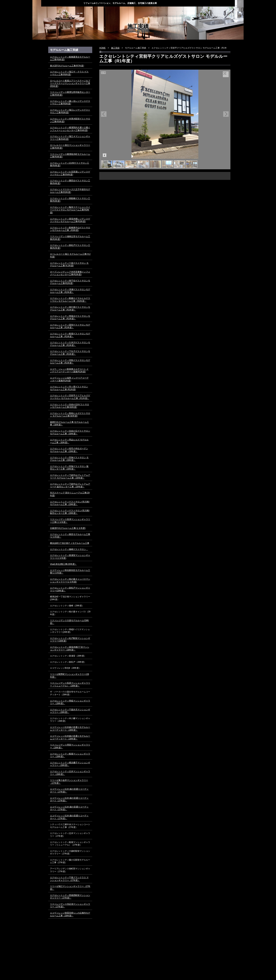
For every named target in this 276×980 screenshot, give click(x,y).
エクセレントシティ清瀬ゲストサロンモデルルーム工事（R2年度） (70, 291)
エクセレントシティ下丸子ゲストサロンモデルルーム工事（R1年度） (70, 353)
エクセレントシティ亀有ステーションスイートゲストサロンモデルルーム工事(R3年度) (70, 210)
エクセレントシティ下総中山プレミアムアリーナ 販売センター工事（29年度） (70, 485)
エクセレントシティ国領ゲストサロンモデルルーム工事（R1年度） (70, 326)
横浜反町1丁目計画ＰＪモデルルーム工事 (70, 543)
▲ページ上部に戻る (216, 951)
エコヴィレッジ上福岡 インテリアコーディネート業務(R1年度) (69, 379)
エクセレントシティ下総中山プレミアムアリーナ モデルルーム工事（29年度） (70, 477)
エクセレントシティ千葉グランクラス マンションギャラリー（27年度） (69, 879)
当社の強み (101, 11)
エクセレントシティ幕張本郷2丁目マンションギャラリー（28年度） (70, 648)
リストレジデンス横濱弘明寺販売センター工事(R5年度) (70, 94)
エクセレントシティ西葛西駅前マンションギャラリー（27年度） (70, 897)
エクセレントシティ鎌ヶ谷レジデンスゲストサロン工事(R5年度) (70, 103)
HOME (53, 11)
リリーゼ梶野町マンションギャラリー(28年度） (69, 676)
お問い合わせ (222, 11)
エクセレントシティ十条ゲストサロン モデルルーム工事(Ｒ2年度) (69, 264)
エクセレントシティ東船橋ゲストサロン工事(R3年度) (70, 200)
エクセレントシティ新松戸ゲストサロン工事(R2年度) (70, 247)
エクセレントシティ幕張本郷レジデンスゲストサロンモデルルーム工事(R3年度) (70, 220)
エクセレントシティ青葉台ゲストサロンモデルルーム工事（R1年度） (70, 317)
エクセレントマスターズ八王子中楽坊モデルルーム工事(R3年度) (70, 191)
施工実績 (150, 11)
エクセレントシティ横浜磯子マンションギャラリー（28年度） (70, 764)
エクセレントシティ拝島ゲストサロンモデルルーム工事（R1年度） (70, 362)
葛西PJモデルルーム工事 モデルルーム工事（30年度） (69, 423)
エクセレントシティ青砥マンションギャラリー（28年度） (70, 702)
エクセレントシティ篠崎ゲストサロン (69, 549)
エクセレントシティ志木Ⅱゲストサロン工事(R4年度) (70, 164)
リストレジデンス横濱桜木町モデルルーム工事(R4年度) (70, 156)
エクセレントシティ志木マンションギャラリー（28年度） (70, 773)
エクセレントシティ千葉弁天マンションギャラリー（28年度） (70, 711)
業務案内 (126, 11)
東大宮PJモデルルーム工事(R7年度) (67, 66)
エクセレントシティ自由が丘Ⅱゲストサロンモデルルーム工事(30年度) (70, 406)
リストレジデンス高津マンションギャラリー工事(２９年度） (70, 521)
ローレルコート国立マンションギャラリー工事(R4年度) (70, 147)
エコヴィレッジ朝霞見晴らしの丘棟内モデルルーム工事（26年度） (70, 914)
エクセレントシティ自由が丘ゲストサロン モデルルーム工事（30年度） (70, 432)
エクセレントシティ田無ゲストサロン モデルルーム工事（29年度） (69, 459)
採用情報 (198, 11)
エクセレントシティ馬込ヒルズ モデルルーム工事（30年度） (69, 441)
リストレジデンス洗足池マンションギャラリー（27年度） (70, 905)
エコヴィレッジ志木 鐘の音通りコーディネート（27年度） (69, 790)
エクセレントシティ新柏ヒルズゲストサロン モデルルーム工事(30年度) (70, 415)
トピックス (77, 11)
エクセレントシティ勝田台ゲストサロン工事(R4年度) (70, 182)
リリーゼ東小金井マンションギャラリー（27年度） (69, 782)
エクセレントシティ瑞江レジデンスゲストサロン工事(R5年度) (70, 111)
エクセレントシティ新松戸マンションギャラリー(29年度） (70, 589)
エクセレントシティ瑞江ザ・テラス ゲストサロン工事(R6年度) (69, 73)
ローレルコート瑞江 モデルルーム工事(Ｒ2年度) (70, 255)
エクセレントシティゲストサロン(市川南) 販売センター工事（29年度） (70, 512)
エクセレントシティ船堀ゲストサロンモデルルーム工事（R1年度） (70, 335)
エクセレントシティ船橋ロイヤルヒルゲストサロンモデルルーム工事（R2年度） (70, 300)
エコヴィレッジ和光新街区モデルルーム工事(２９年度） (70, 572)
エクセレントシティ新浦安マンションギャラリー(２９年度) (70, 557)
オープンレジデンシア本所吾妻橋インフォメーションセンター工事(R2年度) (70, 273)
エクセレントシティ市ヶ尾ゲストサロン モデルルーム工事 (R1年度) (69, 388)
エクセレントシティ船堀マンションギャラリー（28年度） (70, 755)
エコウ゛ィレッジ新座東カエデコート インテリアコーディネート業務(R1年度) (69, 370)
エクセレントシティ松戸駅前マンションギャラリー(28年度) (70, 640)
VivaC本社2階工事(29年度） (63, 564)
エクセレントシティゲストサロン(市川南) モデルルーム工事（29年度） (70, 503)
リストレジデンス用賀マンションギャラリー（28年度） (70, 746)
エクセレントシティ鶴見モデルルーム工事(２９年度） (70, 536)
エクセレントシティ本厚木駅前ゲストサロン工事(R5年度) (70, 120)
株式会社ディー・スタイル (62, 3)
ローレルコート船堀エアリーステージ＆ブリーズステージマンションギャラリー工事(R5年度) (70, 83)
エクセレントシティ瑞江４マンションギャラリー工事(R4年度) (70, 138)
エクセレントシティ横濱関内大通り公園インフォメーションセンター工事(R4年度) (70, 129)
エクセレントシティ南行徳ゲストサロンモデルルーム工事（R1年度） (70, 308)
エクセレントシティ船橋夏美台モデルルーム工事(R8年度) (70, 58)
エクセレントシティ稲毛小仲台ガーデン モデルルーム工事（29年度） (69, 450)
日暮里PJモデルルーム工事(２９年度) (68, 528)
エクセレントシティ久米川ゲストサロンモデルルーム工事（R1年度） (70, 344)
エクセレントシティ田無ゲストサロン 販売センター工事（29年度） (69, 468)
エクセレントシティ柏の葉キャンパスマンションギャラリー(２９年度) (70, 580)
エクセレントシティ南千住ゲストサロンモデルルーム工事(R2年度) (70, 282)
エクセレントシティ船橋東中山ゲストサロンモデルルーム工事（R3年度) (70, 229)
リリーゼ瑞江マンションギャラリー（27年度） (70, 888)
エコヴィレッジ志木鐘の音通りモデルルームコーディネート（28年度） (70, 729)
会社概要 (174, 11)
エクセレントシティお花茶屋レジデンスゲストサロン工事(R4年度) (70, 173)
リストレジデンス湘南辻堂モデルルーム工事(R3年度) (70, 238)
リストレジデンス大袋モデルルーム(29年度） (69, 622)
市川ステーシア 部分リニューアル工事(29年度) (70, 494)
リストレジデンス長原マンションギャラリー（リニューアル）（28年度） (70, 684)
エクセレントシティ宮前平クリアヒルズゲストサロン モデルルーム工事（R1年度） (70, 397)
